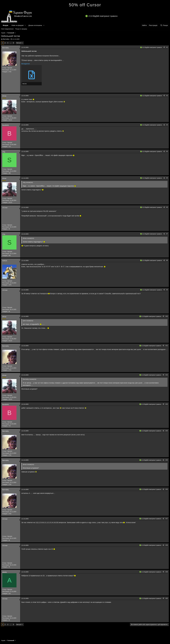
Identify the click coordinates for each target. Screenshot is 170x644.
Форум (5, 25)
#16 (167, 489)
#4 (167, 151)
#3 (167, 125)
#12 (167, 375)
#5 (167, 178)
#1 (167, 47)
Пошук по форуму (21, 29)
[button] (25, 25)
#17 (167, 519)
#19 (167, 572)
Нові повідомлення (7, 29)
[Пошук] (164, 25)
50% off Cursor (85, 5)
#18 (167, 545)
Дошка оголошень (35, 25)
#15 (167, 460)
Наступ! (19, 43)
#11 (167, 346)
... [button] (11, 43)
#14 (167, 431)
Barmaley (6, 39)
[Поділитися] (164, 47)
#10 (167, 316)
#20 (167, 598)
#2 (167, 96)
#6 (167, 207)
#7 (167, 234)
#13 (167, 404)
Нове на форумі (17, 25)
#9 (167, 290)
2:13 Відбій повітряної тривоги (103, 16)
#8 (167, 260)
